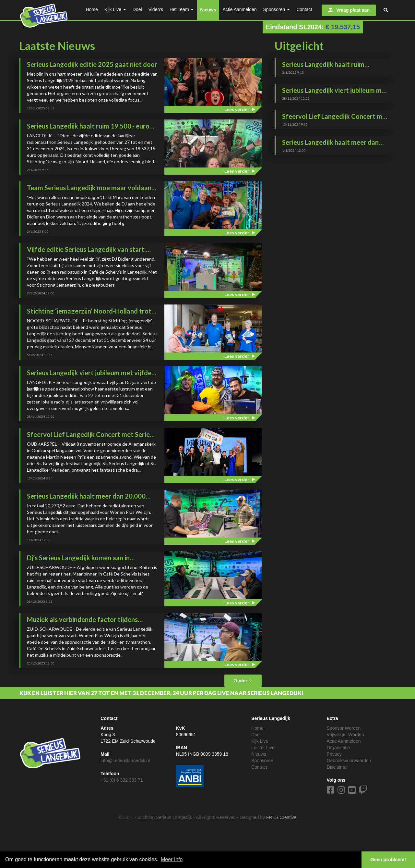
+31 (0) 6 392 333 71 (122, 780)
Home (257, 728)
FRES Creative (281, 817)
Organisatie (338, 748)
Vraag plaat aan (349, 10)
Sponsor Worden (344, 728)
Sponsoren (262, 761)
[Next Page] (243, 681)
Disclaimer (337, 767)
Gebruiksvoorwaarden (349, 761)
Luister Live (263, 748)
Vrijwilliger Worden (345, 735)
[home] (44, 14)
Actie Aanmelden (344, 741)
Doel (256, 735)
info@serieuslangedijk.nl (125, 761)
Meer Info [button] (172, 859)
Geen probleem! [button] (388, 860)
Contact (259, 767)
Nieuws (208, 10)
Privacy (334, 754)
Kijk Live (260, 741)
